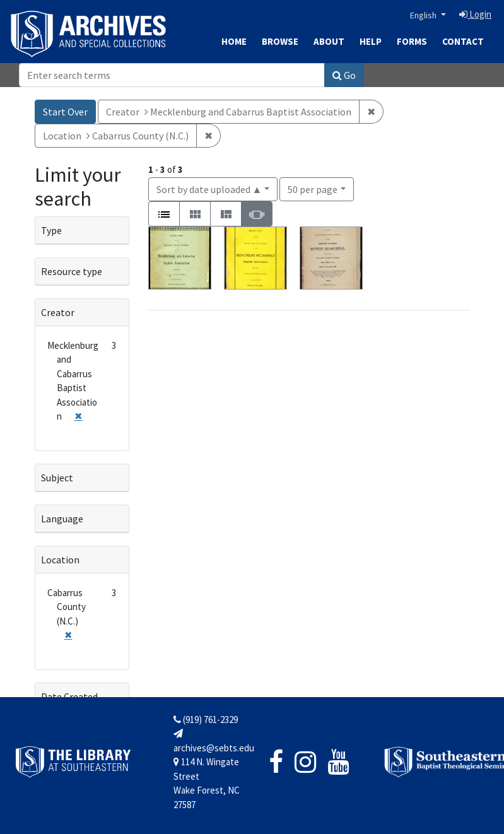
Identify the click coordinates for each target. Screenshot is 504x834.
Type (51, 230)
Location (60, 560)
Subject (57, 478)
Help (371, 41)
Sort (209, 189)
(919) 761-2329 (206, 719)
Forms (412, 41)
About (329, 41)
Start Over (65, 112)
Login (475, 14)
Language (62, 519)
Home (234, 41)
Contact (463, 41)
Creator (58, 312)
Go (344, 75)
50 (313, 188)
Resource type (72, 271)
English (424, 15)
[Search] (172, 75)
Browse (280, 41)
